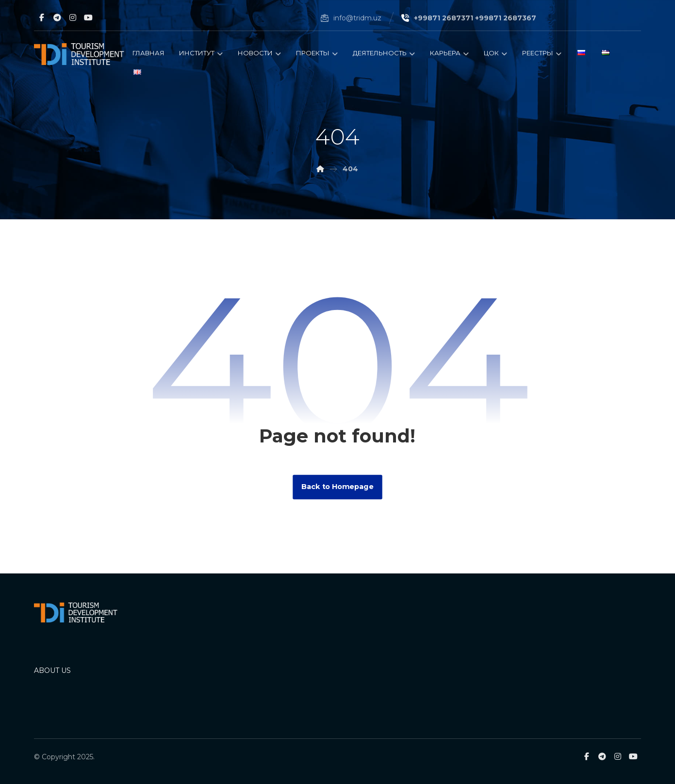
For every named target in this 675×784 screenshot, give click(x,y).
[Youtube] (88, 17)
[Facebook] (42, 17)
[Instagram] (73, 17)
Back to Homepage (337, 487)
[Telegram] (57, 17)
